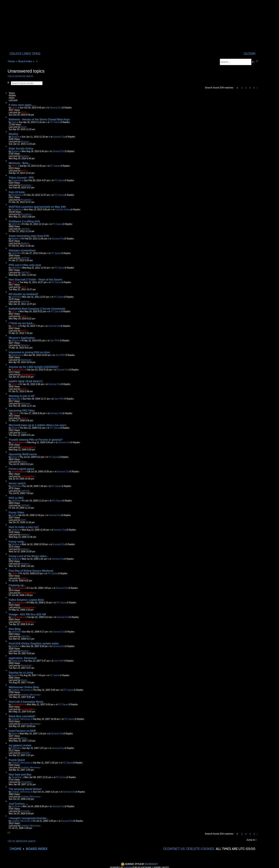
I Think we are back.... (22, 323)
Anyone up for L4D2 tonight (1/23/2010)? (34, 367)
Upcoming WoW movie (23, 454)
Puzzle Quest (17, 760)
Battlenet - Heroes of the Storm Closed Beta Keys (39, 119)
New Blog (15, 629)
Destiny (13, 134)
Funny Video (16, 513)
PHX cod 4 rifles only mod (25, 265)
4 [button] (250, 88)
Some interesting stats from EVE (29, 236)
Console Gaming (63, 210)
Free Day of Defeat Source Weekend (31, 571)
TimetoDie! (17, 777)
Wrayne (15, 341)
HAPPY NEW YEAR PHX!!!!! (26, 382)
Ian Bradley (151, 864)
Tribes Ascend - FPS (21, 178)
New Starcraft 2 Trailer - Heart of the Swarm (35, 280)
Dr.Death (16, 806)
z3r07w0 (16, 224)
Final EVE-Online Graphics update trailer (34, 644)
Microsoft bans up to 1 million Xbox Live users (37, 425)
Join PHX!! (55, 341)
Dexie (14, 428)
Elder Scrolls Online (21, 149)
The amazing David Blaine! (25, 789)
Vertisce (15, 530)
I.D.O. (14, 108)
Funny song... (17, 542)
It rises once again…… (23, 105)
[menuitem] (36, 54)
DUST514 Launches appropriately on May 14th (37, 207)
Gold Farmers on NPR (22, 731)
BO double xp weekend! (23, 294)
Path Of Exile (17, 192)
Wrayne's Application (22, 338)
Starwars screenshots (22, 251)
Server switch (17, 483)
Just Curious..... (18, 804)
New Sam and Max (20, 775)
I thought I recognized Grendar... (29, 818)
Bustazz (15, 137)
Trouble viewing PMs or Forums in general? (36, 440)
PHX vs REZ (16, 498)
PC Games (55, 122)
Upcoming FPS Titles (22, 411)
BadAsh (15, 239)
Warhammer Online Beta (24, 687)
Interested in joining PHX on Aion (29, 352)
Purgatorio (16, 180)
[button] (257, 88)
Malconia (16, 399)
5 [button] (254, 88)
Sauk (14, 122)
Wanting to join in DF (22, 396)
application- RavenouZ (23, 658)
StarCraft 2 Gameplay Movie (26, 702)
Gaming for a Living (21, 673)
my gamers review (20, 745)
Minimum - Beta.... (20, 163)
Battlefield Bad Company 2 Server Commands (37, 309)
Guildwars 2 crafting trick (24, 221)
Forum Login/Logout (21, 469)
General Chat (56, 108)
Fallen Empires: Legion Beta (26, 600)
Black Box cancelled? (22, 716)
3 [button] (246, 88)
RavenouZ (16, 661)
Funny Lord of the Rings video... (29, 556)
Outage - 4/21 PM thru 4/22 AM (27, 614)
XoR (14, 515)
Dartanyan (16, 355)
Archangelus (18, 370)
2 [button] (242, 88)
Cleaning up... (17, 585)
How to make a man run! (24, 527)
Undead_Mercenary (21, 690)
